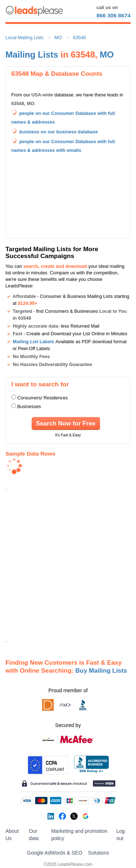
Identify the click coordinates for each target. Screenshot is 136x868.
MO (58, 38)
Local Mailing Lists (24, 38)
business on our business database (59, 132)
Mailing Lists (32, 55)
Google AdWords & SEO (55, 853)
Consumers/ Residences (43, 398)
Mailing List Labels (33, 342)
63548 (79, 38)
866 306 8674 (114, 15)
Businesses (29, 406)
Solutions (99, 853)
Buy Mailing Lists (101, 670)
